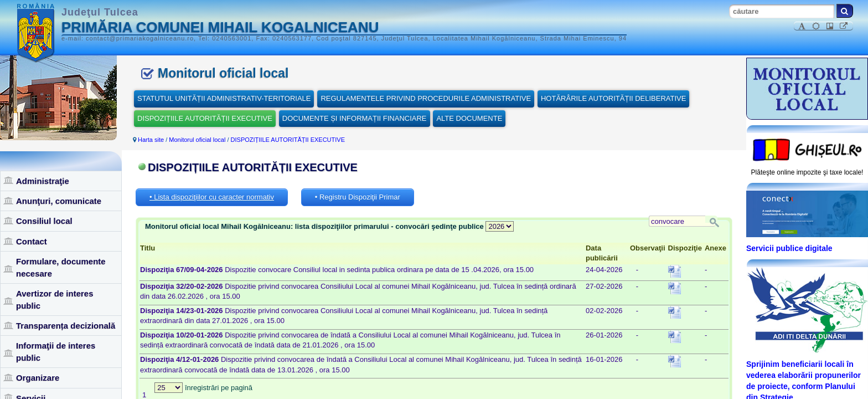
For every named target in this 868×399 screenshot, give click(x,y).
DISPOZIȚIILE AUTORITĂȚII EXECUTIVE (205, 118)
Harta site (151, 140)
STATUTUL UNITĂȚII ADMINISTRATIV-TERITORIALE (224, 98)
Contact (32, 241)
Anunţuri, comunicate (59, 201)
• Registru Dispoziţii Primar (358, 197)
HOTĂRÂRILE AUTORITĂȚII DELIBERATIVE (613, 98)
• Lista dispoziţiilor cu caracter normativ (212, 197)
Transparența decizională (66, 326)
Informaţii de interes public (56, 351)
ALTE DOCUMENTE (469, 118)
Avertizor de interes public (55, 299)
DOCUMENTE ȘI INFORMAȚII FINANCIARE (355, 118)
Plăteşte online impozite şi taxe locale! (807, 172)
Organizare (38, 378)
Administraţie (43, 181)
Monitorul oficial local (197, 140)
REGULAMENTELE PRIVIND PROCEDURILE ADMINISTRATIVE (426, 98)
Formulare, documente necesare (61, 267)
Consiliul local (44, 221)
